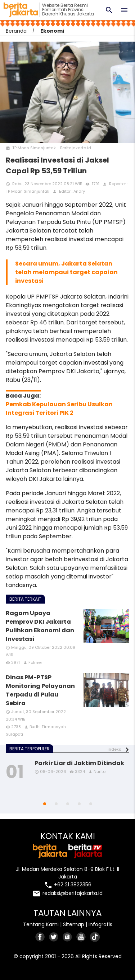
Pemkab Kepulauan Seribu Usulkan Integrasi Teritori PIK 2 (59, 409)
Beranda (16, 31)
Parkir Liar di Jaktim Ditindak (79, 763)
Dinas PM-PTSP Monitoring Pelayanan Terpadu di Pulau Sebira (40, 690)
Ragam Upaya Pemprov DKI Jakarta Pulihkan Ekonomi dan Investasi (40, 626)
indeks (114, 749)
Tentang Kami (41, 924)
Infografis (100, 924)
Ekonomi (52, 31)
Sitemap (74, 924)
